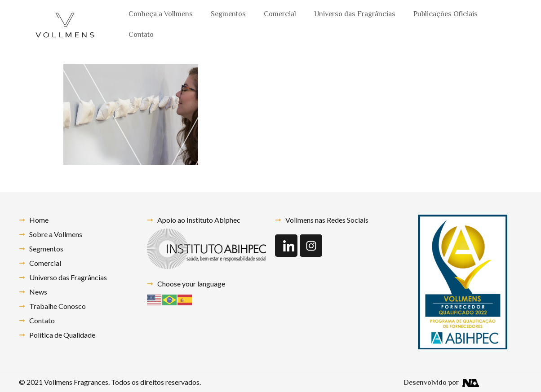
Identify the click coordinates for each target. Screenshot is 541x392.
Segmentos (228, 15)
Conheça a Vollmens (161, 15)
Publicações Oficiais (446, 15)
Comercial (280, 15)
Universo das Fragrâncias (355, 15)
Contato (141, 35)
